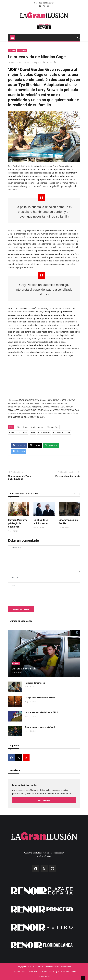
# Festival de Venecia (61, 432)
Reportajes (22, 50)
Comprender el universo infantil (40, 727)
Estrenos (12, 50)
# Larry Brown (22, 427)
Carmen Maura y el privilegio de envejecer (18, 523)
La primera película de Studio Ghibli (42, 712)
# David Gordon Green (18, 432)
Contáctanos (45, 976)
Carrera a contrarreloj (24, 669)
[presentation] (30, 596)
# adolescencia (37, 427)
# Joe (33, 432)
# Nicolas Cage (53, 427)
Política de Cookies (69, 971)
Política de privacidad (38, 971)
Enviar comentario (21, 609)
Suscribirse (44, 801)
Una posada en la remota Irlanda (40, 698)
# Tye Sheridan (44, 432)
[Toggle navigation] (13, 37)
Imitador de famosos (35, 683)
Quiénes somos (20, 971)
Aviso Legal (54, 971)
